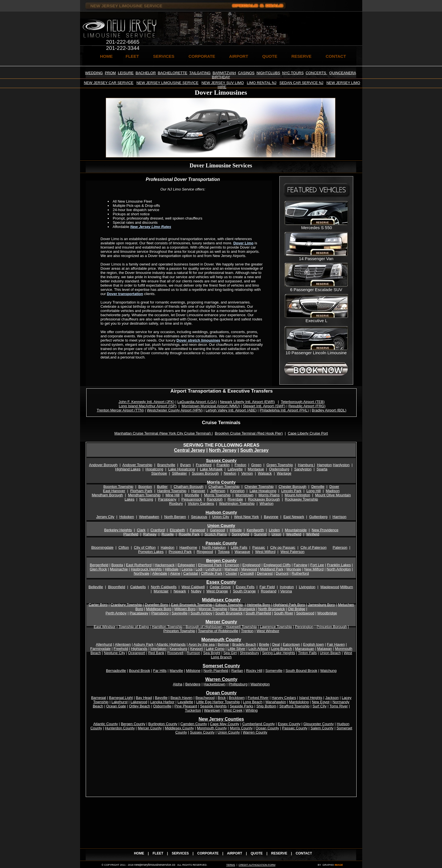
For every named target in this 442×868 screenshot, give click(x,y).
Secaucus (199, 517)
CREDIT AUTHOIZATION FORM (257, 865)
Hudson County (221, 512)
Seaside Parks (242, 706)
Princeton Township (179, 631)
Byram (185, 465)
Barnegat (99, 698)
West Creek (233, 710)
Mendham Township (144, 495)
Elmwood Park (210, 565)
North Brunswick (272, 609)
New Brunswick (243, 609)
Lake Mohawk (211, 469)
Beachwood (205, 698)
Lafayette (235, 469)
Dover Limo (244, 243)
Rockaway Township (302, 499)
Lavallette (185, 702)
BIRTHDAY (221, 77)
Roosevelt (175, 653)
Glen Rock (98, 569)
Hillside (236, 530)
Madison (333, 491)
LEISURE (126, 73)
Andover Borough (103, 465)
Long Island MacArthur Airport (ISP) (148, 406)
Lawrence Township (276, 627)
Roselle (168, 534)
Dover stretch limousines (198, 340)
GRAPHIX (328, 865)
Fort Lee (317, 565)
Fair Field (267, 587)
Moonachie (119, 569)
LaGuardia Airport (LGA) (197, 402)
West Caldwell (193, 587)
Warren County (255, 732)
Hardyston (341, 465)
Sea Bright (212, 653)
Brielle (264, 644)
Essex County (221, 582)
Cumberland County (258, 724)
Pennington (304, 627)
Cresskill (247, 573)
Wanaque (242, 552)
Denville (318, 487)
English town (313, 644)
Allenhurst (104, 644)
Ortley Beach (139, 706)
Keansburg (178, 649)
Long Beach (253, 702)
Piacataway (139, 613)
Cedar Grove (220, 587)
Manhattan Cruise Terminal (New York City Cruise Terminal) (163, 433)
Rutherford (300, 573)
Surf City (320, 706)
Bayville (161, 698)
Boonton (145, 487)
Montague (256, 469)
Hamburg (306, 465)
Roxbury (176, 503)
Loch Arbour (258, 649)
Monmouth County (212, 728)
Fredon (240, 465)
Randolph (215, 499)
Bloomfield (117, 587)
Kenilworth (255, 530)
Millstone (193, 671)
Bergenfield (99, 565)
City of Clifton (145, 547)
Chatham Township (224, 487)
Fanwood (197, 530)
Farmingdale (100, 649)
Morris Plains (269, 495)
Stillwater (179, 473)
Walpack (265, 473)
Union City (220, 517)
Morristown (244, 495)
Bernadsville (116, 671)
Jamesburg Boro (321, 605)
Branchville (166, 465)
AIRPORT (239, 56)
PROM (110, 73)
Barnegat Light (121, 698)
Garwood (217, 530)
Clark (141, 530)
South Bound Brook (301, 671)
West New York (246, 517)
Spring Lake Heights (279, 653)
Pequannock (192, 499)
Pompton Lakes (151, 552)
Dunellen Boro (156, 605)
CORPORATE (202, 56)
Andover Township (137, 465)
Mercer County (150, 728)
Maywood (249, 569)
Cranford (158, 530)
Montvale (294, 569)
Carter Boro (98, 605)
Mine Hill (173, 495)
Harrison (340, 517)
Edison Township (229, 605)
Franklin (223, 465)
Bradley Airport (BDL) (329, 410)
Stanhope (159, 473)
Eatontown (291, 644)
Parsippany (167, 499)
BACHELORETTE (173, 73)
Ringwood (205, 552)
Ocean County (267, 728)
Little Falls (239, 547)
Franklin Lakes (339, 565)
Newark (180, 591)
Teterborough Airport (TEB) (303, 402)
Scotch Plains (216, 534)
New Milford (314, 569)
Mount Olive (325, 495)
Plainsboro (160, 613)
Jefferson (218, 491)
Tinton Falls (307, 653)
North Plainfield (216, 671)
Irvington (287, 587)
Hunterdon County (120, 728)
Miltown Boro (185, 609)
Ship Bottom (266, 706)
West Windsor (268, 631)
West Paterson (292, 552)
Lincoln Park (291, 491)
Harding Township (172, 491)
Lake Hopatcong (182, 469)
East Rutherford (139, 565)
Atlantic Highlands (171, 644)
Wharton (267, 503)
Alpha (177, 684)
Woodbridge (327, 613)
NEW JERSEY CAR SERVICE (109, 83)
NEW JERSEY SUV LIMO (223, 83)
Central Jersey (189, 450)
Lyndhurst (214, 569)
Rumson (193, 653)
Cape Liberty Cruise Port (308, 433)
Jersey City (105, 517)
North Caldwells (164, 587)
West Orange (217, 591)
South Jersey (254, 450)
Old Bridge (296, 609)
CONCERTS (316, 73)
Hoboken (127, 517)
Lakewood (139, 702)
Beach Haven (182, 698)
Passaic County (221, 543)
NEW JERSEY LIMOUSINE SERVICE (167, 83)
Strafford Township (294, 706)
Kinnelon (237, 491)
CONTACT (336, 56)
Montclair (161, 591)
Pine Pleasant (186, 706)
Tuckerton (193, 710)
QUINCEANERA (343, 73)
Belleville (96, 587)
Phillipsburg (238, 684)
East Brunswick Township (192, 605)
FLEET (132, 56)
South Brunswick (229, 613)
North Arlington (339, 569)
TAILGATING (200, 73)
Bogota (117, 565)
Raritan (237, 671)
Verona (286, 591)
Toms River (339, 706)
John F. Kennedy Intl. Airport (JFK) (147, 402)
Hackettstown (215, 684)
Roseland (268, 591)
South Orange (244, 591)
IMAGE (339, 865)
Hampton (324, 465)
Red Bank (156, 653)
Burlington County (163, 724)
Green (256, 465)
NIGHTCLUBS (268, 73)
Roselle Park (189, 534)
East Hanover (114, 491)
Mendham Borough (108, 495)
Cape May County (225, 724)
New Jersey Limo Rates (151, 227)
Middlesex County (179, 728)
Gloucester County (319, 724)
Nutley (196, 591)
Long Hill (314, 491)
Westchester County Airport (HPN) (175, 410)
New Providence (325, 530)
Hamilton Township (167, 627)
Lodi (199, 569)
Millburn (347, 587)
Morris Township (217, 495)
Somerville (274, 671)
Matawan (325, 649)
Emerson (232, 565)
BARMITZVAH (224, 73)
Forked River (258, 698)
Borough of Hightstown (204, 627)
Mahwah (231, 569)
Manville (176, 671)
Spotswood (305, 613)
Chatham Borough (189, 487)
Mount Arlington (297, 495)
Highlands (139, 649)
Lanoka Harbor (162, 702)
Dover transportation (125, 294)
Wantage (284, 473)
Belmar (223, 644)
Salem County (322, 728)
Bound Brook (139, 671)
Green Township (280, 465)
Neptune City (115, 653)
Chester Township (259, 487)
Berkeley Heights (118, 530)
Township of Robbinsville (218, 631)
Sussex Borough (205, 473)
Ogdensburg (279, 469)
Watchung (328, 671)
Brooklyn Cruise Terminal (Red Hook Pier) (249, 433)
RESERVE (301, 56)
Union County (221, 525)
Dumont (282, 573)
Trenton (247, 631)
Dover (334, 487)
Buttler (162, 487)
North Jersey (223, 450)
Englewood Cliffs (277, 565)
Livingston (307, 587)
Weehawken (149, 517)
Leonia (187, 569)
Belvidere (193, 684)
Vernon (247, 473)
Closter (231, 573)
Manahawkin (276, 702)
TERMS (231, 865)
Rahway (150, 534)
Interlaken (158, 649)
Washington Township (237, 503)
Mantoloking (299, 702)
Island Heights (311, 698)
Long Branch (282, 649)
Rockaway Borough (264, 499)
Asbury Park (144, 644)
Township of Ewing (134, 627)
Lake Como (215, 649)
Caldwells (138, 587)
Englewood (251, 565)
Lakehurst (119, 702)
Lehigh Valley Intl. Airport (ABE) (231, 410)
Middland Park (272, 569)
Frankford (204, 465)
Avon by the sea (202, 644)
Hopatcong (154, 469)
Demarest (265, 573)
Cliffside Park (212, 573)
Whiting (252, 710)
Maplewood (330, 587)
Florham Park (141, 491)
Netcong (146, 499)
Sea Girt (230, 653)
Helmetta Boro (258, 605)
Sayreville (180, 613)
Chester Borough (292, 487)
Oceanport (137, 653)
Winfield (313, 534)
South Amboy (201, 613)
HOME (106, 56)
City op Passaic (283, 547)
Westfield (294, 534)
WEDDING (94, 73)
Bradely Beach (244, 644)
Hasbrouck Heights (146, 569)
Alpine (175, 573)
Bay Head (144, 698)
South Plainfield (258, 613)
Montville (192, 495)
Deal (276, 644)
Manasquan (304, 649)
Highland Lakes (128, 469)
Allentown (123, 644)
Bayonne (271, 517)
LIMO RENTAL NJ (262, 83)
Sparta (322, 469)
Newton (230, 473)
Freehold (121, 649)
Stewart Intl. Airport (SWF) (264, 406)
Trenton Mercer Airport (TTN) (120, 410)
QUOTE (270, 56)
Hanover (198, 491)
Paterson (340, 547)
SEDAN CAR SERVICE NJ (301, 83)
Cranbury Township (126, 605)
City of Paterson (314, 547)
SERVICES (164, 56)
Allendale (160, 573)
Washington (260, 684)
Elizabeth (177, 530)
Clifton (124, 547)
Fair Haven (336, 644)
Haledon (167, 547)
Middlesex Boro (159, 609)
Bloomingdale (102, 547)
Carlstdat (191, 573)
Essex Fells (245, 587)
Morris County (221, 482)
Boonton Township (118, 487)
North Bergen (175, 517)
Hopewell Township (241, 627)
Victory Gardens (201, 503)
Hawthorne (188, 547)
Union (276, 534)
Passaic (259, 547)
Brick (222, 698)
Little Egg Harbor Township (218, 702)
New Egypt (321, 702)
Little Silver (237, 649)
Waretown (212, 710)
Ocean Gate (116, 706)
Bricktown (237, 698)
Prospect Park (180, 552)
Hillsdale (172, 569)
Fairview (300, 565)
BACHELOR (146, 73)
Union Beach (330, 653)
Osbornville (162, 706)
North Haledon (214, 547)
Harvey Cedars (284, 698)
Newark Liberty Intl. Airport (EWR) (247, 402)
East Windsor (105, 627)
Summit (260, 534)
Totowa (224, 552)
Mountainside (296, 530)
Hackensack (164, 565)
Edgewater (186, 565)
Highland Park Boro (289, 605)
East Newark (294, 517)
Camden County (194, 724)
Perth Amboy (116, 613)
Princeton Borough (332, 627)
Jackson (332, 698)
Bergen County (221, 560)
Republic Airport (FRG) (307, 406)
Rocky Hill (254, 671)
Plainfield (131, 534)
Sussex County (221, 460)
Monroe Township (213, 609)
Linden (274, 530)
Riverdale (235, 499)
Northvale (142, 573)
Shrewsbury (249, 653)
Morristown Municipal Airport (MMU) (211, 406)
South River (284, 613)
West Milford (265, 552)
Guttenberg (318, 517)
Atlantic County (106, 724)
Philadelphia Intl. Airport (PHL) (284, 410)
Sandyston (303, 469)
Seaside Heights (214, 706)
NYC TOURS (293, 73)
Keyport (197, 649)
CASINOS (246, 73)
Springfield (240, 534)
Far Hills (160, 671)
